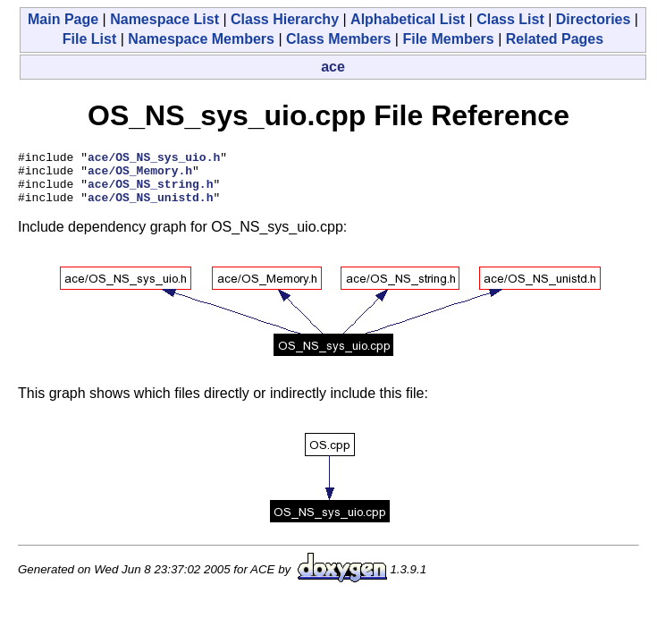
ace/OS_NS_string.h (150, 191)
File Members (448, 39)
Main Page (63, 19)
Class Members (338, 39)
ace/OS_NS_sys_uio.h (154, 159)
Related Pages (555, 39)
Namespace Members (201, 39)
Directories (594, 19)
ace (333, 67)
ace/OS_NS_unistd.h (150, 208)
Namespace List (164, 19)
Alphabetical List (408, 19)
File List (89, 39)
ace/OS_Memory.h (140, 175)
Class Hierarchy (285, 19)
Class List (510, 19)
